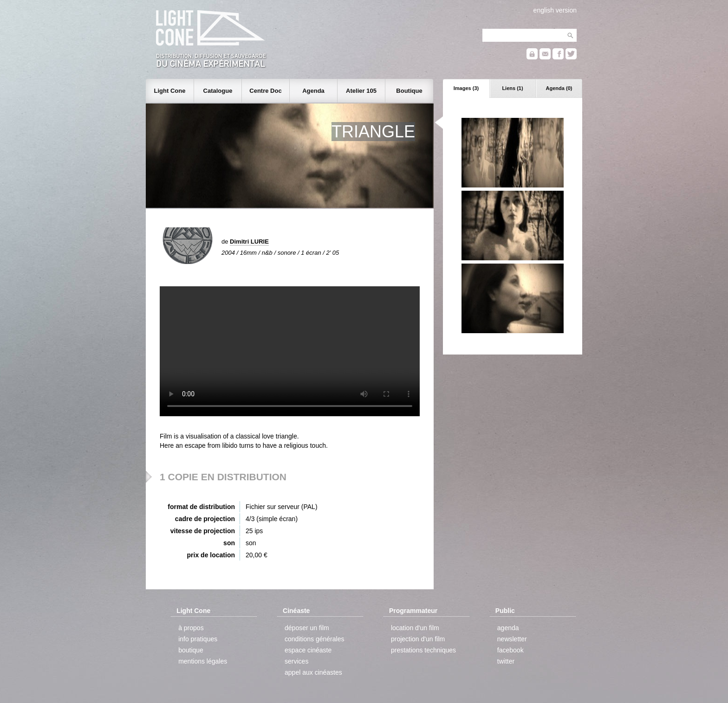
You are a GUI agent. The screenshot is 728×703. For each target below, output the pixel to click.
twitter (506, 661)
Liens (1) (512, 88)
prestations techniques (423, 650)
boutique (191, 650)
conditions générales (314, 639)
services (296, 661)
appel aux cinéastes (313, 672)
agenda (508, 628)
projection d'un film (418, 639)
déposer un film (307, 628)
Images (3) (466, 88)
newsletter (512, 639)
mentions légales (203, 661)
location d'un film (415, 628)
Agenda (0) (559, 88)
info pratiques (198, 639)
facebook (510, 650)
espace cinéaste (308, 650)
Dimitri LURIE (249, 242)
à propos (191, 628)
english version (555, 10)
